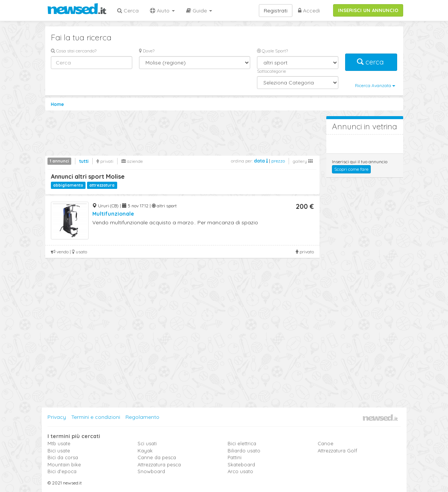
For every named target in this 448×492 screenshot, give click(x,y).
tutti (84, 161)
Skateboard (241, 464)
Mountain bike (64, 464)
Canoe (326, 443)
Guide (199, 11)
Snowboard (151, 471)
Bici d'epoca (62, 471)
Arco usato (240, 471)
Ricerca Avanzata (375, 85)
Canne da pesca (157, 457)
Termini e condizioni (96, 417)
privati (105, 161)
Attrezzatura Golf (337, 451)
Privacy (57, 417)
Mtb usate (59, 443)
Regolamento (142, 417)
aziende (132, 161)
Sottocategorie (271, 71)
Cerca (128, 11)
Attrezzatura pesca (159, 464)
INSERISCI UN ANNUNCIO (368, 10)
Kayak (145, 451)
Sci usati (147, 443)
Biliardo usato (244, 451)
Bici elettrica (242, 443)
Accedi (309, 11)
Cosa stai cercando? (74, 51)
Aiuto (162, 11)
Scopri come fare (351, 169)
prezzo (278, 161)
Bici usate (59, 451)
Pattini (235, 457)
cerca (371, 62)
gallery (303, 161)
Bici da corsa (63, 457)
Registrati (276, 11)
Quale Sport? (272, 51)
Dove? (147, 51)
